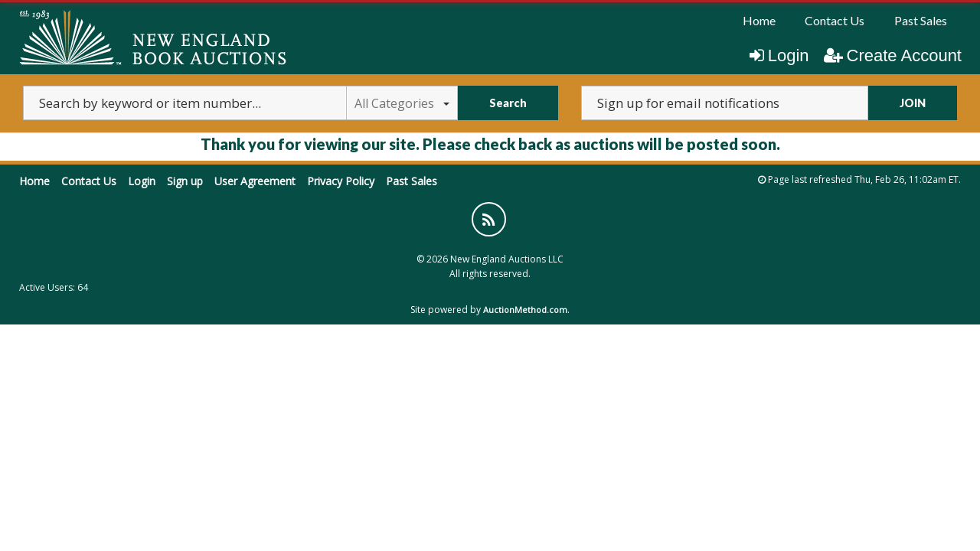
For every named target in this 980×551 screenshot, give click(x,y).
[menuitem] (759, 21)
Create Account (893, 55)
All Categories (402, 103)
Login (779, 55)
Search (508, 103)
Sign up (185, 181)
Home (759, 20)
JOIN (913, 103)
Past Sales (921, 20)
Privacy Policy (341, 181)
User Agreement (255, 181)
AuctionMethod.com (525, 310)
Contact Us (835, 20)
